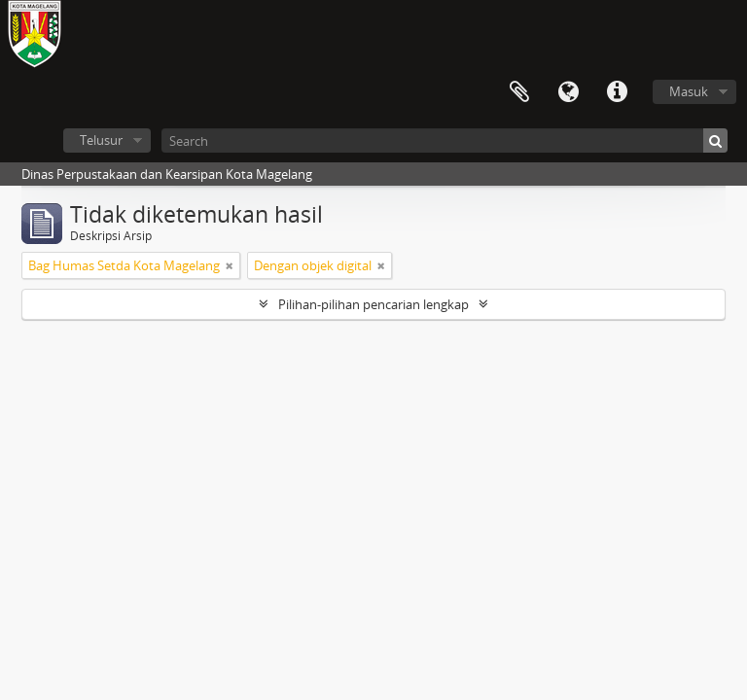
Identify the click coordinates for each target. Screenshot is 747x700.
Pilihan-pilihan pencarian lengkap (373, 304)
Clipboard (519, 92)
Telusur (101, 140)
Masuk (689, 91)
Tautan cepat (617, 92)
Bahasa (568, 92)
